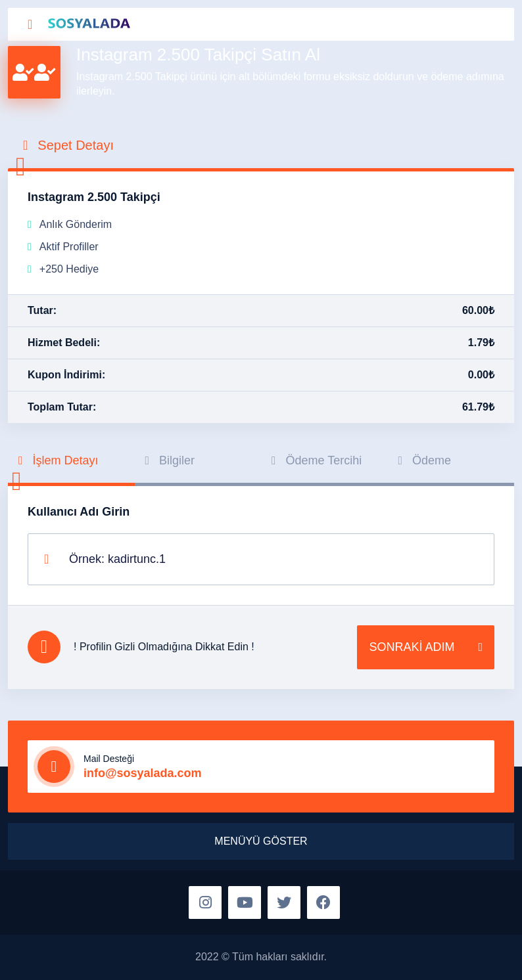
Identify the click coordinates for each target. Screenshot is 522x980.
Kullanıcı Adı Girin (79, 512)
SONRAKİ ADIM (426, 647)
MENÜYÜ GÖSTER (261, 841)
